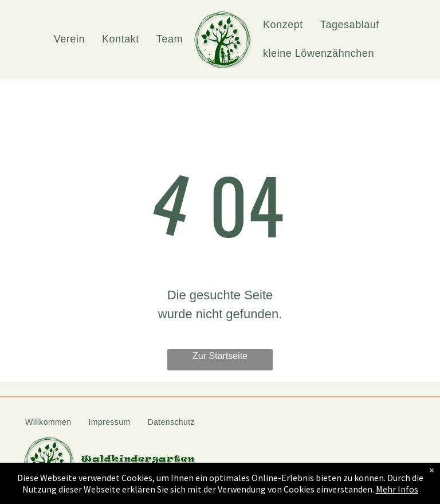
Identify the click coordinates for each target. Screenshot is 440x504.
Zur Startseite (220, 356)
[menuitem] (69, 39)
